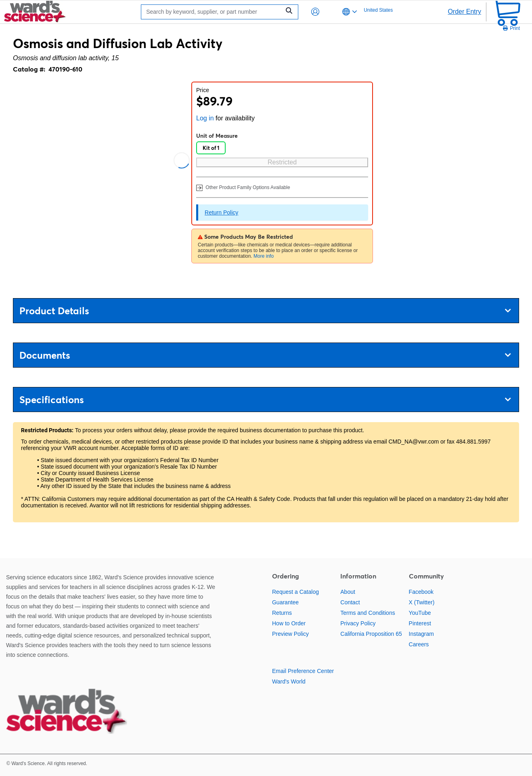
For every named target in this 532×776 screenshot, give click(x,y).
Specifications (265, 400)
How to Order (289, 623)
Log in (205, 118)
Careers (419, 644)
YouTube (420, 613)
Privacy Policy (358, 623)
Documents (265, 355)
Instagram (421, 634)
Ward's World (289, 681)
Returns (282, 613)
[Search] (213, 12)
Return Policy (221, 212)
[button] (315, 12)
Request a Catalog (295, 592)
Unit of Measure (217, 136)
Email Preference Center (303, 671)
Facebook (421, 592)
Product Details (265, 311)
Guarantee (285, 602)
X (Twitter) (422, 602)
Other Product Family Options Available (243, 187)
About (348, 592)
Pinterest (420, 623)
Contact (350, 602)
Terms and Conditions (368, 613)
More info (264, 256)
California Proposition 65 (371, 634)
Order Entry (464, 12)
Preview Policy (290, 634)
